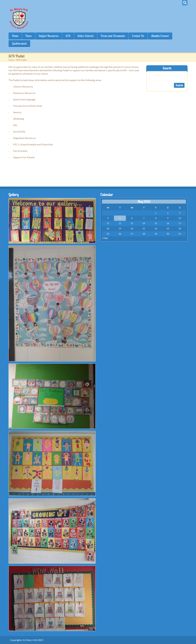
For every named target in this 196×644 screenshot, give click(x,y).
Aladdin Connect (160, 36)
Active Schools (86, 36)
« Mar (105, 238)
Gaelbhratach (19, 44)
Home (15, 36)
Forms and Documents (113, 36)
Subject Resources (49, 36)
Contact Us (138, 36)
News (28, 36)
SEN (68, 36)
